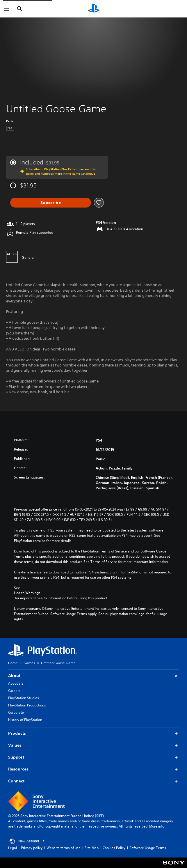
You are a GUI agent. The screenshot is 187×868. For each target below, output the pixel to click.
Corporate (16, 712)
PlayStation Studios (24, 698)
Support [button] (93, 757)
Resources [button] (93, 769)
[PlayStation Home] (94, 9)
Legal (13, 848)
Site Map (92, 848)
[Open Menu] (7, 9)
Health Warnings (27, 593)
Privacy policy (32, 848)
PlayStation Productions (27, 705)
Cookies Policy (114, 848)
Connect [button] (93, 781)
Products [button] (93, 733)
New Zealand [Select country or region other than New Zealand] (27, 841)
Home (13, 663)
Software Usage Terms (148, 848)
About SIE (16, 683)
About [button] (93, 676)
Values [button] (93, 745)
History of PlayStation (25, 720)
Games (29, 663)
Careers (14, 691)
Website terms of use (64, 848)
